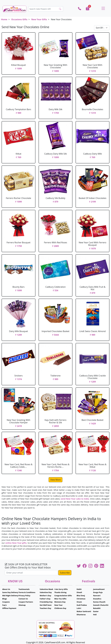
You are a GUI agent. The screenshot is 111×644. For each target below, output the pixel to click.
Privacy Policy (24, 596)
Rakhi (79, 589)
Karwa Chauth (99, 602)
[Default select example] (102, 28)
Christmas (81, 599)
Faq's (4, 605)
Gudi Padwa (82, 605)
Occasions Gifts (19, 19)
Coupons (6, 602)
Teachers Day (46, 608)
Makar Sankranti (84, 611)
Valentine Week (47, 589)
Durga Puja (98, 592)
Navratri (97, 596)
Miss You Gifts (60, 599)
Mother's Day (45, 596)
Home (4, 19)
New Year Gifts (39, 19)
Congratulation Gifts (63, 596)
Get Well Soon (46, 605)
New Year (58, 605)
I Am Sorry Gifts (61, 589)
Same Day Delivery (10, 592)
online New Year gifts (16, 543)
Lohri (79, 608)
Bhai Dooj (81, 596)
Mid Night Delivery (10, 596)
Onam (79, 602)
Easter (96, 611)
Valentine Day (46, 592)
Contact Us (23, 599)
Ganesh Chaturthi (101, 605)
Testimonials (24, 589)
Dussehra (97, 599)
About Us (6, 589)
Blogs (5, 599)
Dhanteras (81, 615)
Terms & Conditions (27, 592)
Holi (95, 615)
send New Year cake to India (75, 499)
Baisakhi (97, 608)
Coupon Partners (26, 602)
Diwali (79, 592)
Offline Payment (9, 608)
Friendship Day (46, 602)
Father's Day (45, 599)
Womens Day (60, 602)
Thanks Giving (60, 592)
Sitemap (22, 605)
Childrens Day (60, 608)
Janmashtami (99, 589)
